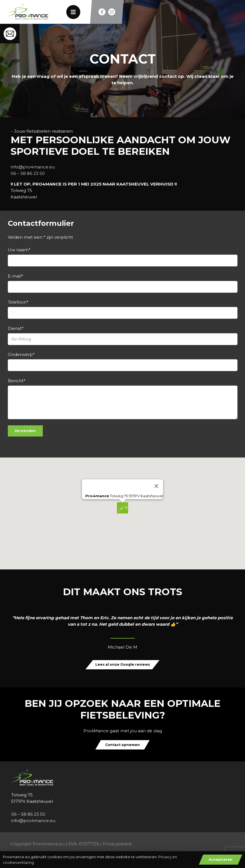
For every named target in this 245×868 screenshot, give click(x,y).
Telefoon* (123, 309)
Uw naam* (123, 257)
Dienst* (123, 335)
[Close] (156, 486)
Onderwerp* (123, 361)
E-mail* (123, 283)
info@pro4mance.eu (33, 167)
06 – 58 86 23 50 (28, 173)
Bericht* (123, 399)
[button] (123, 508)
